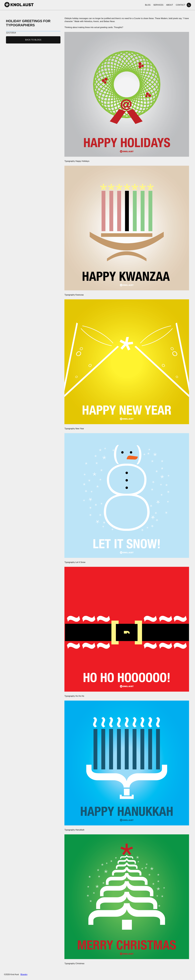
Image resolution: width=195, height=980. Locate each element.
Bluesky (24, 974)
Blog (148, 5)
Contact (180, 5)
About (170, 5)
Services (158, 5)
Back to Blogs (33, 40)
